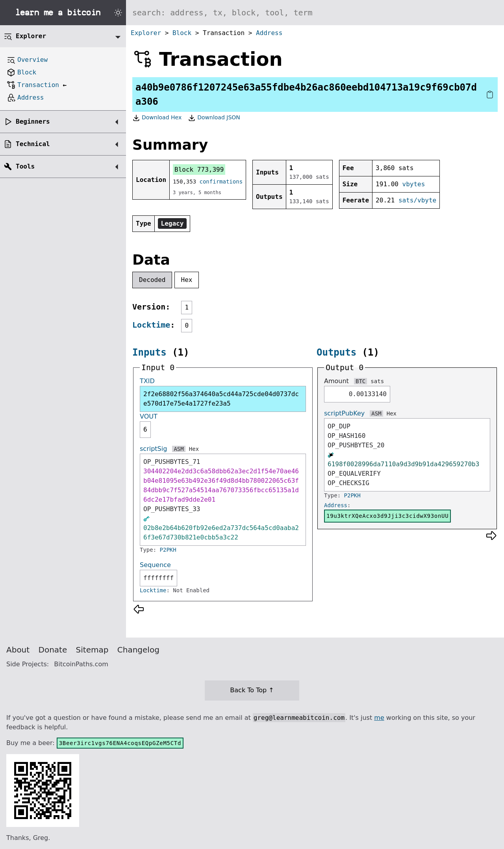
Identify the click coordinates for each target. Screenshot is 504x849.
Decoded (152, 280)
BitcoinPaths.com (81, 664)
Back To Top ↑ (252, 690)
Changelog (138, 650)
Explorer (146, 33)
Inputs (149, 352)
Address (269, 33)
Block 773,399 (199, 170)
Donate (53, 650)
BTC (360, 381)
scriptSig (153, 449)
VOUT (149, 416)
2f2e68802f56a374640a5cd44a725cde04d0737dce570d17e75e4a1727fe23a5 (221, 399)
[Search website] (315, 13)
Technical (33, 144)
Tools (25, 166)
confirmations (221, 182)
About (18, 650)
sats (377, 381)
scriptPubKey (344, 413)
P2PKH (168, 550)
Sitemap (92, 650)
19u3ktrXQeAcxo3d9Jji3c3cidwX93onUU (387, 516)
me (379, 718)
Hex (187, 280)
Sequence (155, 565)
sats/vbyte (417, 200)
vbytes (414, 184)
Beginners (33, 121)
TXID (147, 381)
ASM (179, 449)
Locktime (151, 325)
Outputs (336, 352)
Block (182, 33)
